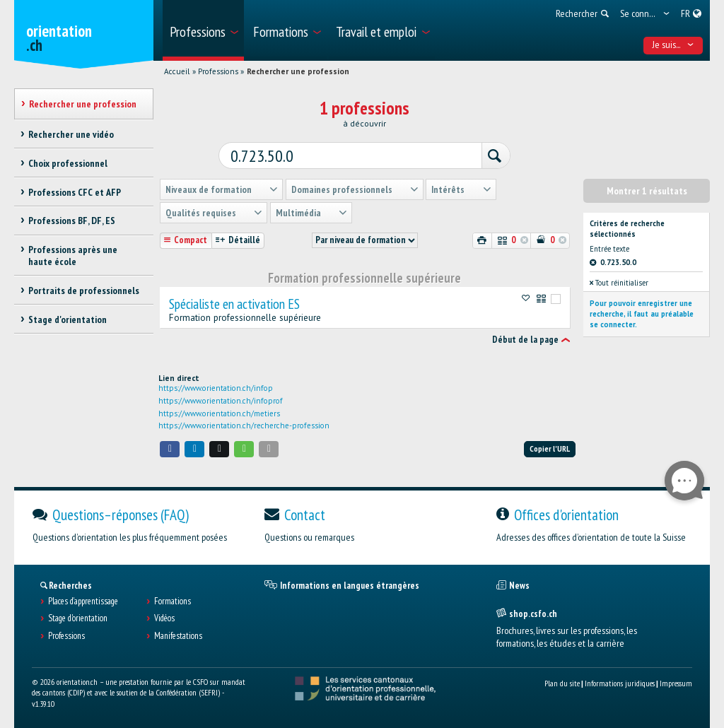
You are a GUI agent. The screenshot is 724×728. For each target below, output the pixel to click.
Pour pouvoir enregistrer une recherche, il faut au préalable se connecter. (642, 313)
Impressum (676, 682)
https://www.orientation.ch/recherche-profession (244, 425)
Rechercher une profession (298, 71)
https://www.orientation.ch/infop (216, 387)
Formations (173, 601)
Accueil (177, 71)
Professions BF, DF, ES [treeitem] (72, 221)
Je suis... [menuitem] (673, 45)
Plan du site (562, 682)
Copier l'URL (550, 448)
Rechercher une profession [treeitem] (83, 104)
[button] (170, 448)
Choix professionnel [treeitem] (68, 163)
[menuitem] (203, 30)
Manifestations (178, 635)
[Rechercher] (493, 155)
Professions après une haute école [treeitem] (73, 256)
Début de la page (525, 339)
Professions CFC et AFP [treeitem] (75, 192)
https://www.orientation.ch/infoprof (221, 399)
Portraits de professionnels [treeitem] (84, 290)
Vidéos (164, 618)
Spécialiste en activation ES (234, 303)
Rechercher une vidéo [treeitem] (71, 134)
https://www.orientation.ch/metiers (219, 412)
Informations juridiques (620, 682)
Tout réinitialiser (619, 282)
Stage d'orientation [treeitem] (68, 319)
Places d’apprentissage (83, 601)
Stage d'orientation (78, 618)
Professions (218, 71)
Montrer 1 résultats (647, 190)
